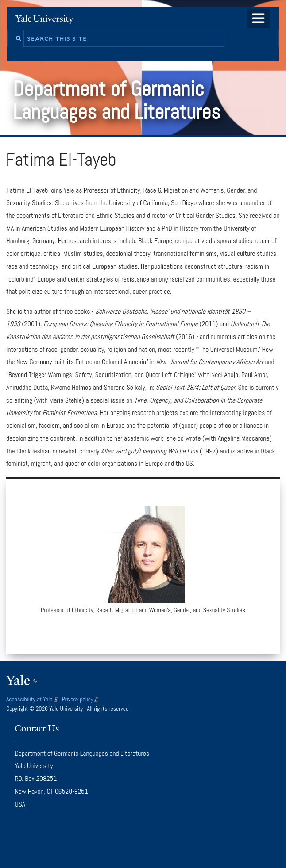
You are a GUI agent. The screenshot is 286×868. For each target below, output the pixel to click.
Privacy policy (80, 699)
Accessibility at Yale (32, 699)
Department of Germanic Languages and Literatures (119, 100)
